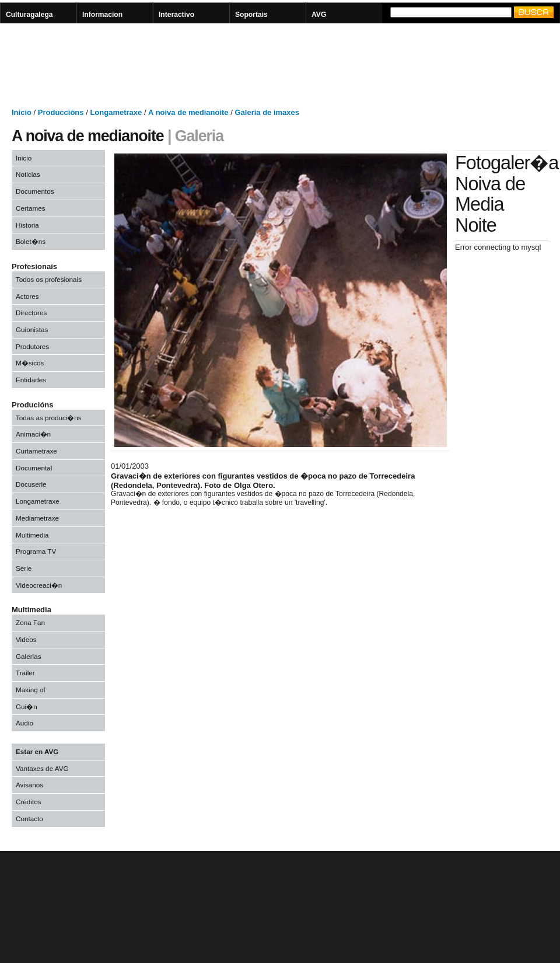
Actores (27, 296)
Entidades (31, 380)
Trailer (25, 673)
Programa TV (36, 551)
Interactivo (176, 15)
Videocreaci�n (39, 585)
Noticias (28, 174)
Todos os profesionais (49, 279)
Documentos (35, 191)
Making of (31, 690)
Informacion (102, 15)
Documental (34, 468)
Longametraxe (38, 501)
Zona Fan (30, 622)
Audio (24, 723)
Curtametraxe (36, 451)
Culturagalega (29, 15)
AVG (319, 15)
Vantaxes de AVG (42, 768)
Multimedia (32, 535)
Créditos (29, 802)
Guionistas (32, 329)
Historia (27, 225)
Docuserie (31, 484)
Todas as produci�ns (49, 418)
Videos (26, 639)
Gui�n (27, 706)
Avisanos (29, 785)
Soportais (251, 15)
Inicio (24, 158)
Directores (31, 313)
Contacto (29, 819)
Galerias (29, 656)
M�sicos (30, 363)
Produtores (32, 346)
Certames (31, 208)
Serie (24, 568)
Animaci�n (33, 434)
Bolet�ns (31, 241)
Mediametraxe (37, 518)
